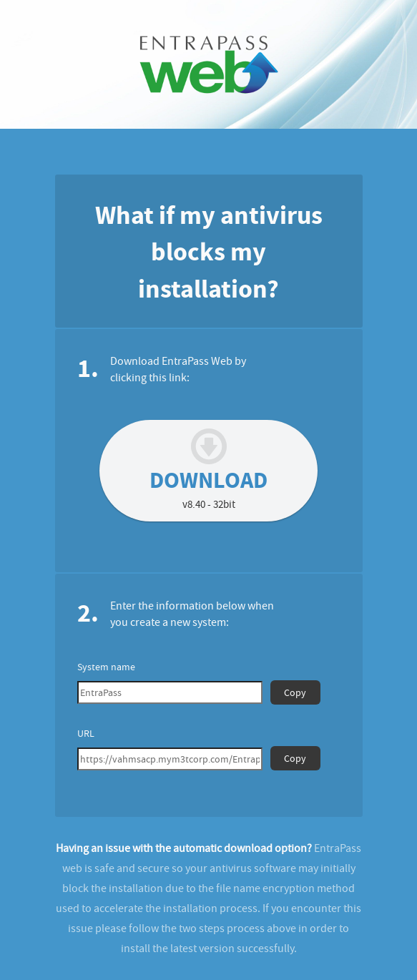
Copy (295, 692)
